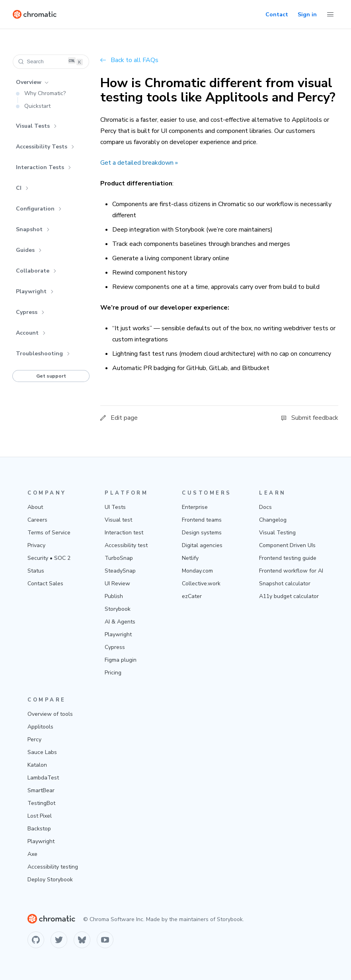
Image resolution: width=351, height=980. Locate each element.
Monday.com (197, 571)
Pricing (113, 673)
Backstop (39, 829)
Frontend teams (202, 520)
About (35, 507)
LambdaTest (43, 778)
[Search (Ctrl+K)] (51, 62)
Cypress (30, 312)
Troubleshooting (43, 354)
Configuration (39, 209)
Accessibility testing (53, 867)
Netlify (190, 558)
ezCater (192, 596)
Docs (265, 507)
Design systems (202, 533)
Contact (277, 15)
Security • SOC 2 (49, 558)
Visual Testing (277, 533)
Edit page (119, 418)
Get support (51, 376)
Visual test (118, 520)
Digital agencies (202, 545)
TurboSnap (119, 558)
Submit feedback (310, 418)
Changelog (273, 520)
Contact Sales (45, 584)
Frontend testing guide (288, 558)
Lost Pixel (40, 816)
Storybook (118, 609)
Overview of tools (50, 714)
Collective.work (201, 584)
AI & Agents (120, 622)
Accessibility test (126, 545)
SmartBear (41, 790)
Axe (32, 854)
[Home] (35, 14)
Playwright (35, 291)
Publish (114, 596)
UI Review (117, 584)
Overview (32, 82)
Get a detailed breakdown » (139, 163)
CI (22, 188)
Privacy (36, 545)
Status (36, 571)
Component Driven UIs (287, 545)
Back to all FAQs (129, 60)
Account (31, 333)
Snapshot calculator (285, 584)
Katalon (37, 765)
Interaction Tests (44, 167)
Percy (34, 739)
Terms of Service (49, 533)
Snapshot (33, 229)
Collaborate (36, 271)
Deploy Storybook (50, 880)
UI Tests (115, 507)
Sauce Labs (42, 752)
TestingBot (41, 803)
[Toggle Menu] (330, 14)
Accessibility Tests (45, 147)
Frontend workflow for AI (291, 571)
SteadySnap (120, 571)
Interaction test (124, 533)
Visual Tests (36, 126)
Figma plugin (121, 660)
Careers (37, 520)
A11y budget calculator (289, 596)
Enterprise (195, 507)
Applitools (40, 727)
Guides (29, 250)
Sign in (307, 15)
